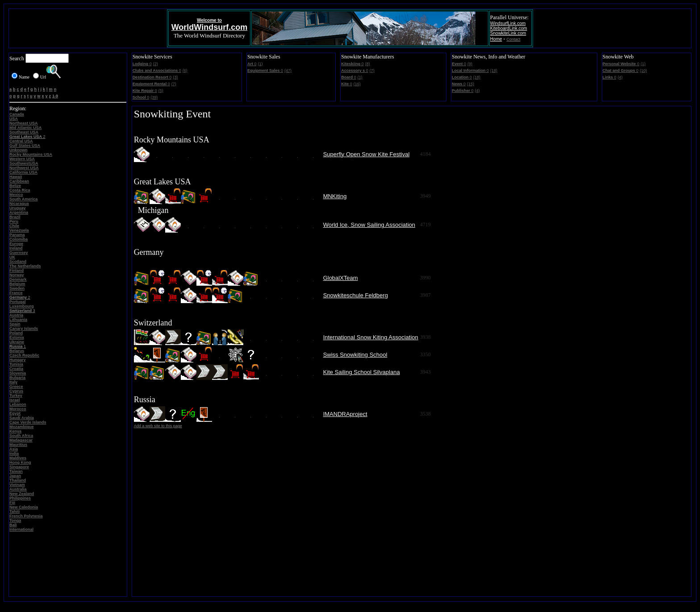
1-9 (55, 96)
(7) (174, 84)
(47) (288, 71)
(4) (477, 91)
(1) (260, 64)
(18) (494, 71)
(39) (154, 97)
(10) (643, 71)
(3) (175, 77)
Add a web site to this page (158, 426)
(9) (470, 64)
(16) (357, 84)
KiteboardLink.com (509, 28)
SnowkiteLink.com (508, 33)
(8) (368, 64)
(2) (156, 64)
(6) (185, 71)
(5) (161, 91)
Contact (514, 39)
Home (496, 39)
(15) (471, 84)
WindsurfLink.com (508, 23)
